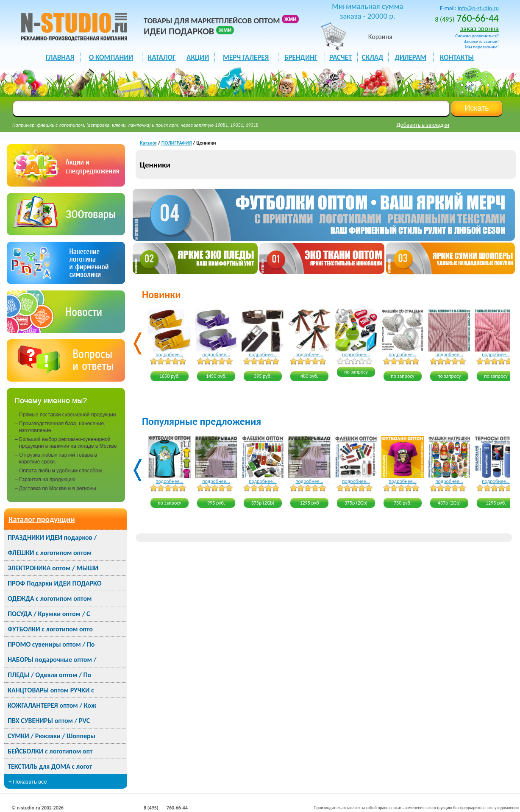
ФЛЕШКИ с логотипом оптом (50, 553)
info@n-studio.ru (478, 8)
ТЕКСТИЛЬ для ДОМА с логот (50, 766)
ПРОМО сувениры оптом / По (51, 644)
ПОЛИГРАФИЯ (177, 143)
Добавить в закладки (423, 125)
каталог (162, 57)
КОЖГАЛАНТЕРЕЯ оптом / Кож (52, 705)
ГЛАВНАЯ (60, 57)
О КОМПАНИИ (111, 57)
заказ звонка (480, 29)
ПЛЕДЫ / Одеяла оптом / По (49, 675)
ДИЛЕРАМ (410, 57)
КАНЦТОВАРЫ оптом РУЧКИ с (51, 690)
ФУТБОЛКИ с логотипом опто (50, 629)
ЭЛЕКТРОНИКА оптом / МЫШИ (53, 568)
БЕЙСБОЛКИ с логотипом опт (50, 751)
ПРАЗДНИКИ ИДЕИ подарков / (52, 537)
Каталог (148, 143)
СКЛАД (372, 57)
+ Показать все (28, 781)
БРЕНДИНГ (301, 57)
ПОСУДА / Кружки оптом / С (49, 614)
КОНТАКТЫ (457, 57)
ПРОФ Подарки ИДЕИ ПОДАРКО (54, 583)
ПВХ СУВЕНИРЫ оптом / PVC (49, 721)
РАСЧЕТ (341, 57)
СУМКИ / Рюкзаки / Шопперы (51, 736)
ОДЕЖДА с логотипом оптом (50, 599)
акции (198, 57)
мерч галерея (246, 57)
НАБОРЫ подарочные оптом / (52, 660)
